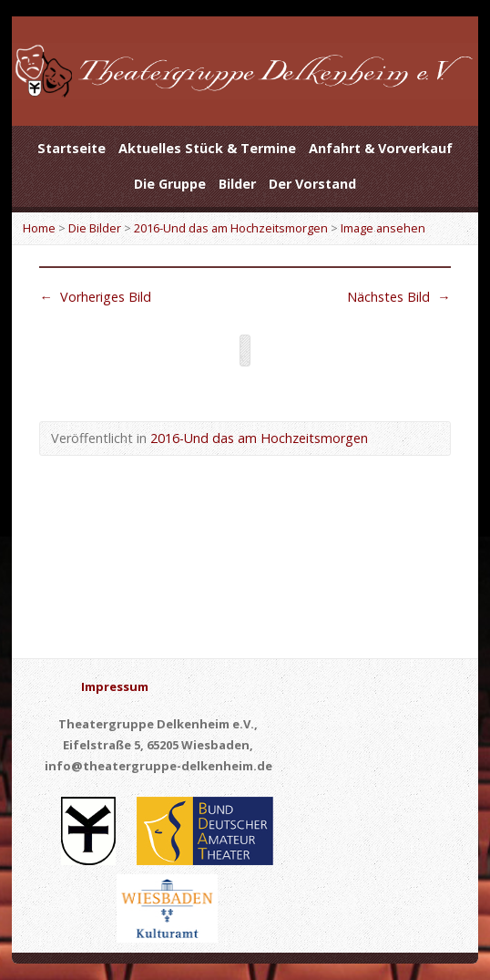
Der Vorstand (312, 184)
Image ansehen (383, 228)
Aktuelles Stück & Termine (207, 148)
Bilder (237, 184)
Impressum (115, 686)
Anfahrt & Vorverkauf (381, 148)
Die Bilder (95, 228)
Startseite (71, 148)
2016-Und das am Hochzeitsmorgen (231, 228)
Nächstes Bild (398, 297)
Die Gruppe (170, 184)
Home (39, 228)
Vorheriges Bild (95, 297)
